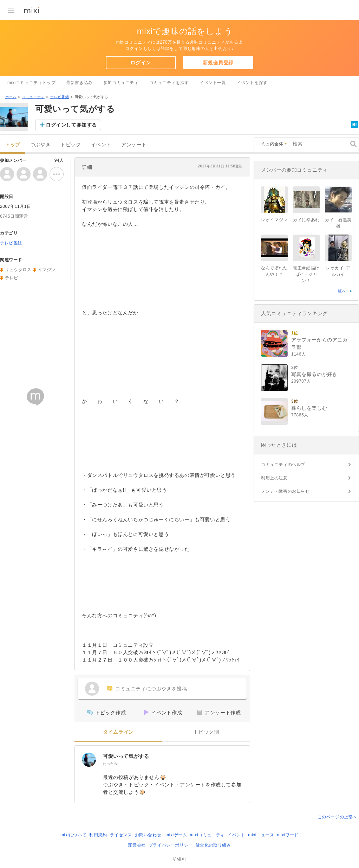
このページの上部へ (337, 817)
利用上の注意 (274, 478)
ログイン (141, 63)
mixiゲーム (176, 835)
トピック (71, 145)
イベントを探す (252, 83)
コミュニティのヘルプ (283, 465)
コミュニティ (33, 97)
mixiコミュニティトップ (31, 83)
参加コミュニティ (121, 83)
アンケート (134, 145)
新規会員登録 (218, 63)
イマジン (47, 270)
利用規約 (98, 835)
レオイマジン (274, 220)
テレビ (12, 278)
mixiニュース (261, 835)
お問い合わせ (148, 835)
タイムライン (118, 732)
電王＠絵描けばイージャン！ (306, 274)
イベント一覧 (213, 83)
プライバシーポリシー (171, 845)
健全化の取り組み (213, 845)
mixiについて (73, 835)
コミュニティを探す (169, 83)
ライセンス (121, 835)
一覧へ (340, 291)
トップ (13, 145)
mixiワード (288, 835)
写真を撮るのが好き (314, 374)
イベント (101, 145)
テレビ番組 (60, 97)
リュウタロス (18, 270)
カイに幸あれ (306, 220)
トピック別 (206, 732)
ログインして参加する (71, 125)
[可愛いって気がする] (89, 760)
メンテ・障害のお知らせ (285, 491)
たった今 (110, 764)
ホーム (11, 97)
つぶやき (40, 145)
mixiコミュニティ (207, 835)
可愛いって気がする (126, 756)
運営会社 (137, 845)
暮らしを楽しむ (309, 408)
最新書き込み (79, 83)
